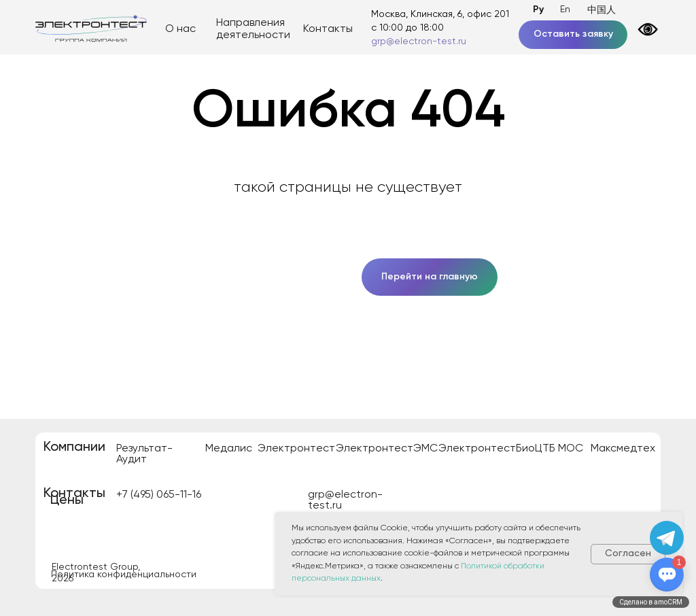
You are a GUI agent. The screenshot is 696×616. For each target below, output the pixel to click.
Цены (67, 500)
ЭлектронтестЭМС (387, 449)
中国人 (602, 10)
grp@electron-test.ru (419, 41)
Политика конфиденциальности (124, 575)
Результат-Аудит (144, 454)
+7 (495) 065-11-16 (159, 495)
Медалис (229, 449)
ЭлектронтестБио (487, 449)
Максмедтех (623, 449)
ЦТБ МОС (559, 449)
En (565, 10)
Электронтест (296, 449)
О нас (180, 29)
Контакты (328, 29)
